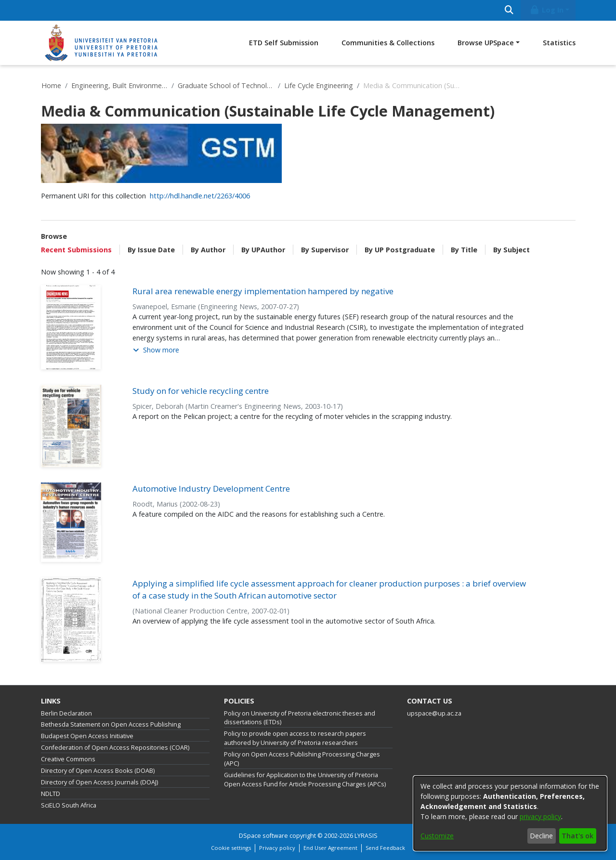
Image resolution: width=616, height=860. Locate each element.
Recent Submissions (76, 250)
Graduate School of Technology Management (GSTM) (226, 85)
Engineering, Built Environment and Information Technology (119, 85)
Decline (541, 836)
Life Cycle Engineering (319, 85)
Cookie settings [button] (231, 848)
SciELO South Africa (69, 805)
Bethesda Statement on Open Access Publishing (111, 724)
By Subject (511, 250)
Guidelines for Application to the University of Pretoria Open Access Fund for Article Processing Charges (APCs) (305, 780)
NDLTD (51, 794)
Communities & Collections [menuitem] (388, 43)
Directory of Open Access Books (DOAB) (98, 771)
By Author (208, 250)
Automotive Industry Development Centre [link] (211, 489)
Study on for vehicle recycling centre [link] (201, 391)
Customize (437, 836)
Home (51, 85)
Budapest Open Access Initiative (87, 736)
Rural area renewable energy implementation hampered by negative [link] (263, 291)
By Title (464, 250)
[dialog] (510, 813)
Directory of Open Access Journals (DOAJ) (99, 782)
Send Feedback (385, 848)
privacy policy (540, 816)
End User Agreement (330, 848)
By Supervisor (325, 250)
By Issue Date (151, 250)
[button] (156, 350)
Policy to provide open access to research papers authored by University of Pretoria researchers (295, 738)
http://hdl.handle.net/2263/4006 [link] (200, 196)
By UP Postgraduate (400, 250)
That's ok (577, 836)
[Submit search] (509, 10)
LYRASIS (366, 836)
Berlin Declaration (66, 713)
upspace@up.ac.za (434, 713)
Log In (546, 10)
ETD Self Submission (284, 43)
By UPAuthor (263, 250)
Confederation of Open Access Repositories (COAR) (115, 748)
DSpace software (263, 836)
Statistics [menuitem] (559, 43)
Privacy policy (277, 848)
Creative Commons (68, 759)
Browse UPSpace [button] (486, 43)
